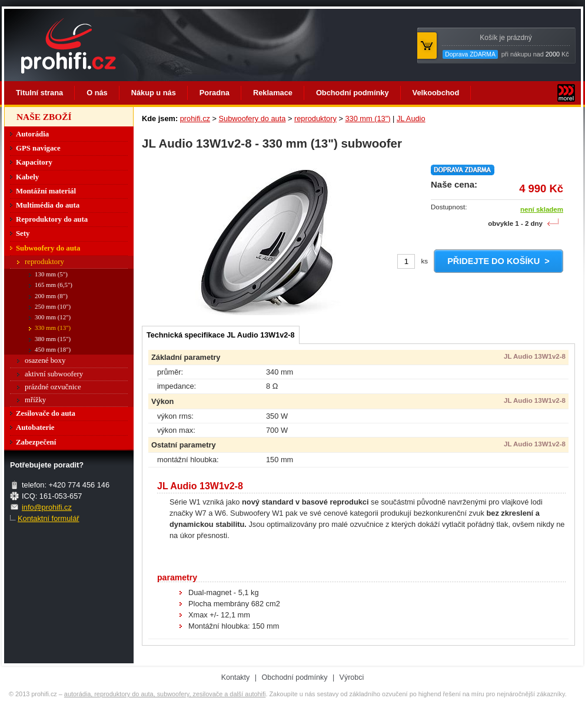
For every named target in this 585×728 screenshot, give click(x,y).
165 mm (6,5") (54, 285)
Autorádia (32, 134)
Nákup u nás (154, 93)
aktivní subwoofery (54, 374)
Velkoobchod (436, 93)
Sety (23, 233)
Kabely (27, 177)
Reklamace (273, 93)
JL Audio (411, 118)
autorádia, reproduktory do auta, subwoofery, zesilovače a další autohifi (165, 694)
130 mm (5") (51, 274)
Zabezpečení (36, 442)
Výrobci (352, 677)
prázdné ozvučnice (53, 387)
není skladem (542, 209)
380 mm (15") (53, 339)
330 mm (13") (368, 118)
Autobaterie (35, 428)
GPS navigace (38, 148)
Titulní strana (39, 93)
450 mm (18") (53, 349)
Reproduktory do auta (52, 219)
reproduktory (315, 118)
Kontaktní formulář (49, 518)
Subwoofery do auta (252, 118)
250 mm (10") (53, 306)
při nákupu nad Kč (506, 46)
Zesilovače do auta (46, 413)
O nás (97, 93)
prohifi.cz (195, 118)
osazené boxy (45, 360)
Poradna (215, 93)
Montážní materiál (46, 191)
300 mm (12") (53, 317)
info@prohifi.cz (47, 507)
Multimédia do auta (48, 205)
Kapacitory (34, 162)
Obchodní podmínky (353, 93)
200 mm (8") (51, 296)
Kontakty (236, 677)
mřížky (35, 400)
